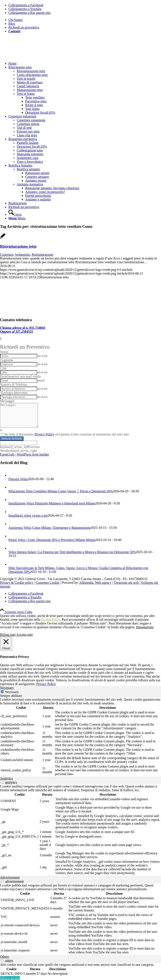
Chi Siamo (16, 20)
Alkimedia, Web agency (95, 583)
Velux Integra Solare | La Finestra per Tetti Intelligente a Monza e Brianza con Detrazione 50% (72, 552)
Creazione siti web (126, 583)
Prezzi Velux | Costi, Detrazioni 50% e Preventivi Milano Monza (52, 540)
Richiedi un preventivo (24, 27)
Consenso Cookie (48, 583)
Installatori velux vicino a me (28, 515)
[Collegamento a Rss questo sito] (29, 13)
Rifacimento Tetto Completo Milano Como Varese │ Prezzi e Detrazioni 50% (61, 491)
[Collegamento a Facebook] (26, 5)
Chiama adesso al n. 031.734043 (23, 328)
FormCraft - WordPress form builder (25, 454)
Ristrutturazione (42, 255)
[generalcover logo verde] (31, 56)
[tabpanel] (80, 737)
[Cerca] (15, 214)
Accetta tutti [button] (24, 635)
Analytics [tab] (6, 778)
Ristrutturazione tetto (18, 246)
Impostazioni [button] (145, 627)
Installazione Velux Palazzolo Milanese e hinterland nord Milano (52, 503)
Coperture (7, 255)
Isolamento (23, 255)
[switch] (2, 782)
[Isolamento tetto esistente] (42, 312)
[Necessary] (2, 692)
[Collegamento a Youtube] (25, 9)
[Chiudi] (6, 644)
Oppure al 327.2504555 (17, 332)
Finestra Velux (18, 479)
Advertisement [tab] (10, 877)
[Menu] (17, 218)
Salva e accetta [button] (10, 978)
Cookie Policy (51, 620)
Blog (12, 24)
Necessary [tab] (7, 688)
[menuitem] (85, 20)
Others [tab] (5, 957)
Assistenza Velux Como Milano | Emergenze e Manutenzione (49, 528)
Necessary (12, 692)
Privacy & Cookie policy (17, 583)
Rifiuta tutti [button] (8, 635)
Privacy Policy (44, 434)
